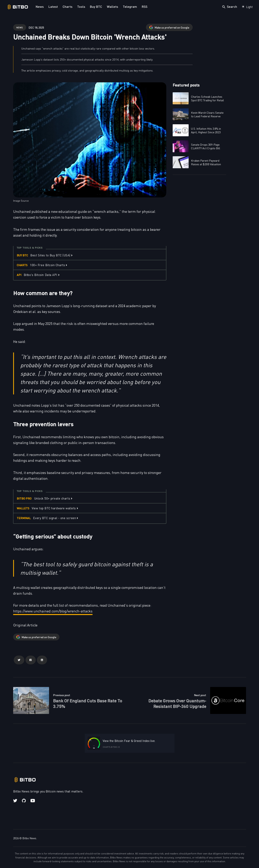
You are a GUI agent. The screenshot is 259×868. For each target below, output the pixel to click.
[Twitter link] (16, 801)
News (40, 6)
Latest (53, 6)
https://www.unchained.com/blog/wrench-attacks (53, 611)
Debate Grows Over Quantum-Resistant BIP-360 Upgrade (177, 703)
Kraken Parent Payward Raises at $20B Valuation (206, 162)
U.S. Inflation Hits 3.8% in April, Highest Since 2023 (206, 130)
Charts (67, 6)
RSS (145, 6)
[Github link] (24, 801)
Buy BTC (96, 6)
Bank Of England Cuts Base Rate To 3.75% (88, 703)
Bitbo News (29, 838)
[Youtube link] (33, 801)
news (20, 27)
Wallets (112, 6)
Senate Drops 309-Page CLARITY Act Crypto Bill (206, 146)
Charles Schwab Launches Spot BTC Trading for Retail (207, 98)
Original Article (25, 625)
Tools (81, 6)
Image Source (21, 201)
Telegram (130, 6)
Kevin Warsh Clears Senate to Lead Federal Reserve (207, 114)
